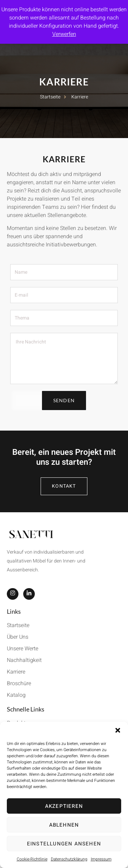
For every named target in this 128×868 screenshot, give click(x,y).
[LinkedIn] (29, 594)
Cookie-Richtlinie (32, 859)
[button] (118, 730)
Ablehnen (64, 825)
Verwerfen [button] (64, 34)
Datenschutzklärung (69, 859)
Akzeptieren (64, 806)
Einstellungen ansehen (64, 844)
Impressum (101, 859)
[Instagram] (13, 594)
